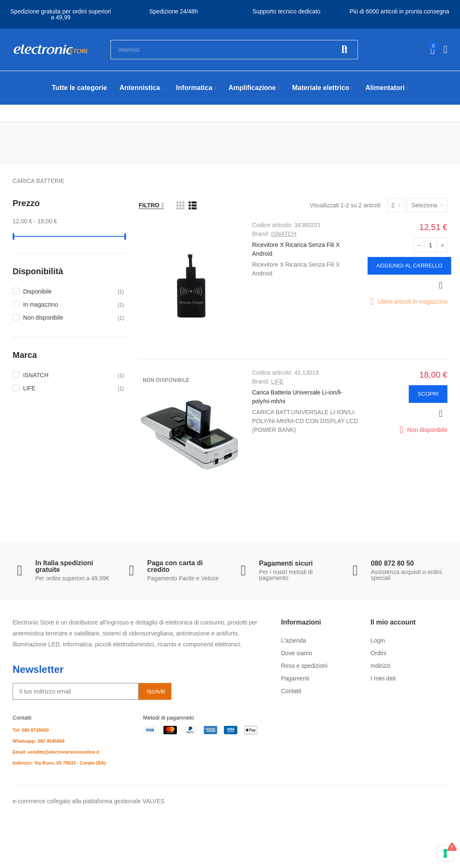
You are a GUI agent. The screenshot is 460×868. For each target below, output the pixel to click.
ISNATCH (284, 234)
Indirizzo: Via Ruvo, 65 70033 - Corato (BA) (59, 763)
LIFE (277, 381)
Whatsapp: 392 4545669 (39, 741)
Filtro (149, 205)
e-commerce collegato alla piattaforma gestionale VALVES (88, 801)
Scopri (428, 394)
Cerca (344, 50)
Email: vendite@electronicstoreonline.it (56, 752)
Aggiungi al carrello (409, 266)
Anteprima (441, 286)
